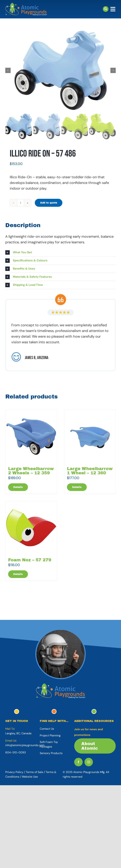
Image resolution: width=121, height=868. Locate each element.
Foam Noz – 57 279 (30, 560)
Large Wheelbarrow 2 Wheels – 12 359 (31, 471)
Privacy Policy (14, 772)
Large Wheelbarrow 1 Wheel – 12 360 (90, 471)
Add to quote (49, 203)
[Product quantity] (20, 203)
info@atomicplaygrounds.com (25, 745)
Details (18, 487)
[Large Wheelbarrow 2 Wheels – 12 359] (31, 436)
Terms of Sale (34, 772)
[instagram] (89, 762)
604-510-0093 (16, 752)
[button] (60, 252)
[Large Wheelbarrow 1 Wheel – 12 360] (90, 436)
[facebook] (78, 762)
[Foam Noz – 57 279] (31, 528)
